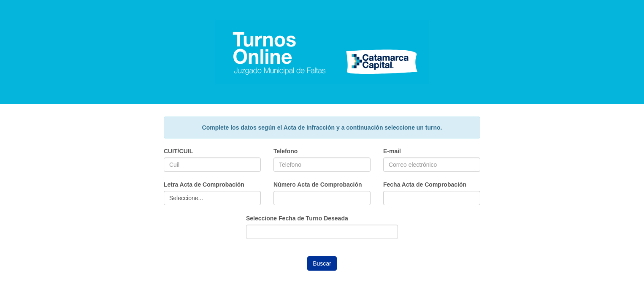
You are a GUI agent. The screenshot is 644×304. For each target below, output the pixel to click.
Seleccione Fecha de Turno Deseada (297, 218)
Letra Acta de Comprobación (204, 185)
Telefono (285, 151)
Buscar (322, 263)
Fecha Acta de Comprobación (425, 185)
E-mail (392, 151)
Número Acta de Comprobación (318, 185)
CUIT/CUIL (178, 151)
